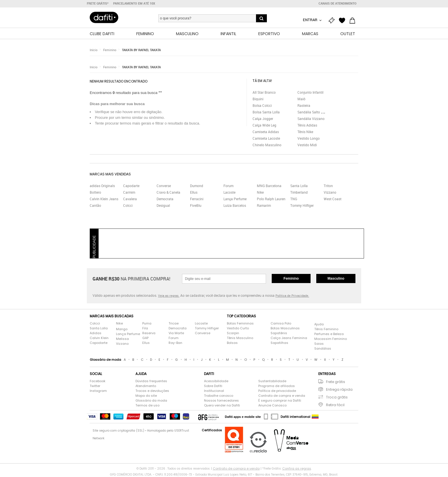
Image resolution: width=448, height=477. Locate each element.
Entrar (311, 20)
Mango (122, 329)
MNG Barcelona (269, 186)
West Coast (333, 199)
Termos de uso (147, 405)
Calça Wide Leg (264, 125)
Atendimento (146, 386)
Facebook (98, 381)
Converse (164, 186)
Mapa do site (146, 396)
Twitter (95, 386)
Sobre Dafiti (213, 386)
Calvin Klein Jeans (104, 199)
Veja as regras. (169, 295)
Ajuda (319, 324)
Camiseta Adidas (266, 132)
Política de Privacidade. (292, 295)
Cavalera (130, 199)
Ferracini (197, 199)
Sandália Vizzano (311, 119)
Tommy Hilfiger (302, 205)
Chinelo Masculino (267, 145)
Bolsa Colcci (262, 105)
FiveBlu (196, 205)
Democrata (165, 199)
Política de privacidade (277, 391)
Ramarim (264, 205)
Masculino (336, 278)
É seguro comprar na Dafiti (280, 400)
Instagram (98, 391)
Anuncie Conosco (272, 405)
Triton (328, 186)
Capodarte (131, 186)
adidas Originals (102, 186)
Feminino (110, 50)
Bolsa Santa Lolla (266, 112)
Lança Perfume (235, 199)
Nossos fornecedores (221, 400)
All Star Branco (264, 92)
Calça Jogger (263, 119)
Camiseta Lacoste (266, 138)
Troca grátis (337, 397)
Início (94, 50)
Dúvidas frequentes (151, 381)
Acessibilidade (216, 381)
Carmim (129, 192)
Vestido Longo (309, 138)
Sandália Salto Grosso (315, 112)
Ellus (194, 192)
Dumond (197, 186)
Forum (228, 186)
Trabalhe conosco (219, 396)
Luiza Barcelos (235, 205)
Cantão (95, 205)
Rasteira (304, 105)
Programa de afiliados (277, 386)
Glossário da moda (151, 400)
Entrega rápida (339, 389)
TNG (294, 199)
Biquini (258, 99)
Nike (260, 192)
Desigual (163, 205)
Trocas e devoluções (152, 391)
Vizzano (330, 192)
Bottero (95, 192)
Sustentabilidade (272, 381)
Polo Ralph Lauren (271, 199)
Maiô (301, 99)
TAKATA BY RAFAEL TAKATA (141, 50)
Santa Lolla (299, 186)
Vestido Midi (307, 145)
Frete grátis (336, 382)
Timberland (299, 192)
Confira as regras (297, 468)
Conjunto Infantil (310, 92)
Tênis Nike (305, 132)
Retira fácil (335, 405)
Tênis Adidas (307, 125)
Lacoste (229, 192)
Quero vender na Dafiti (222, 405)
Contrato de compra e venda (282, 396)
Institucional (214, 391)
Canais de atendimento (338, 3)
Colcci (128, 205)
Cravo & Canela (168, 192)
